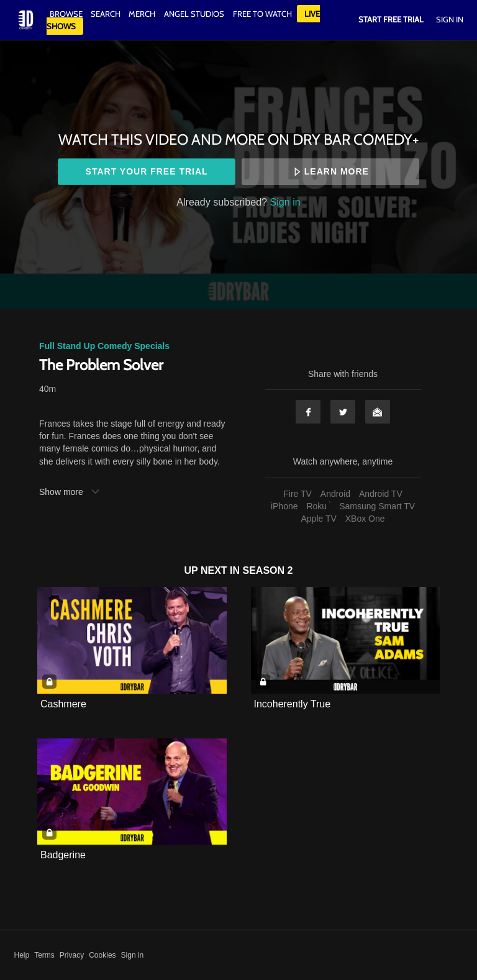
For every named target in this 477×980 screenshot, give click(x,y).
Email (378, 412)
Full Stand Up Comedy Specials (104, 346)
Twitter (343, 412)
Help (22, 955)
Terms (44, 955)
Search (107, 14)
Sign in (285, 202)
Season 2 (268, 570)
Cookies (102, 955)
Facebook (308, 412)
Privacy (72, 955)
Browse (67, 14)
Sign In (450, 19)
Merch (142, 14)
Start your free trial (147, 171)
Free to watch (262, 14)
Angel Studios (194, 14)
